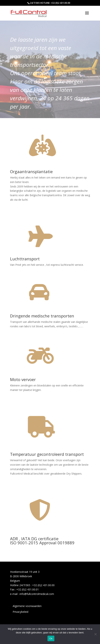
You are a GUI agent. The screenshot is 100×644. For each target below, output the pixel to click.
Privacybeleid (20, 612)
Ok (51, 639)
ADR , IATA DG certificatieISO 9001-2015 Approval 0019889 (42, 541)
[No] (95, 634)
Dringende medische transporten (42, 316)
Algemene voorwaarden (27, 606)
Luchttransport (25, 259)
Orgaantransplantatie (31, 171)
